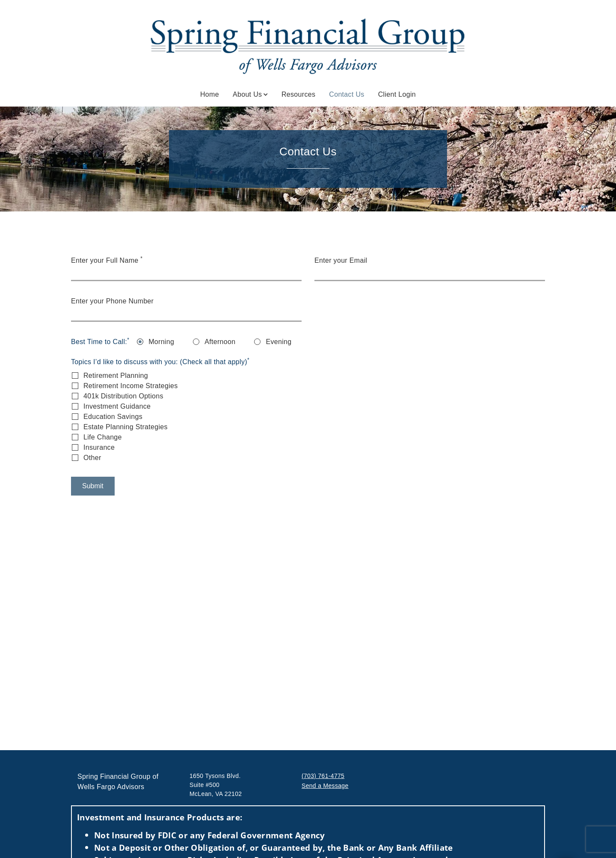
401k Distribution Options (123, 396)
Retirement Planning (116, 376)
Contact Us (346, 94)
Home (210, 94)
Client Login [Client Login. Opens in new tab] (397, 94)
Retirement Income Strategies (131, 386)
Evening (278, 342)
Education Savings (113, 417)
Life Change (103, 437)
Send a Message (325, 786)
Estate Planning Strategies (126, 427)
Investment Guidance (117, 406)
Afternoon (220, 342)
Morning (161, 342)
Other (92, 458)
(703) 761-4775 (323, 776)
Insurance (99, 447)
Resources (298, 94)
